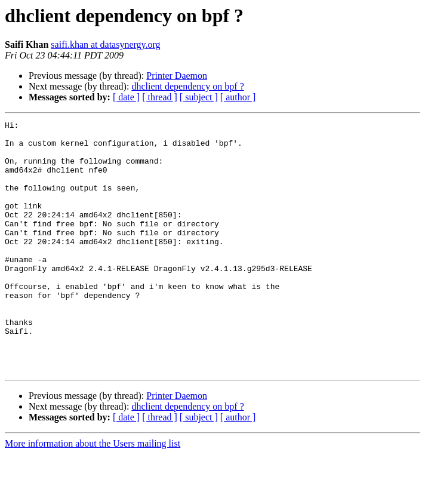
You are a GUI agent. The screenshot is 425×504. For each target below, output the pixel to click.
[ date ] (126, 97)
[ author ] (238, 97)
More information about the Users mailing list (93, 494)
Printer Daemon (177, 76)
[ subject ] (199, 97)
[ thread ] (160, 97)
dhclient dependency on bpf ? (187, 86)
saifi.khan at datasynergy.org (105, 44)
